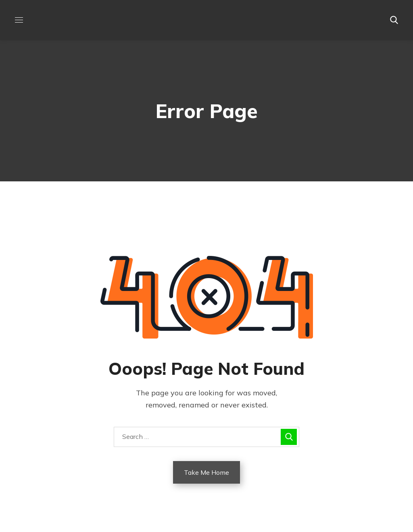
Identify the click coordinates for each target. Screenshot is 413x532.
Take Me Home (206, 472)
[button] (394, 20)
